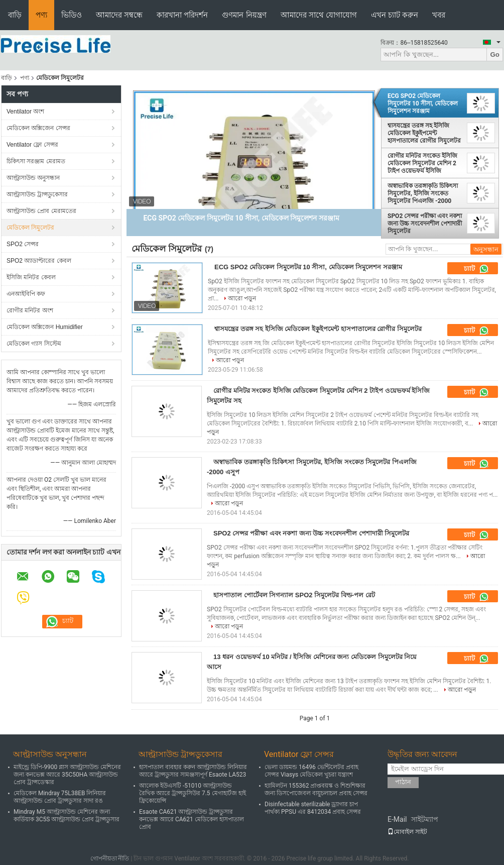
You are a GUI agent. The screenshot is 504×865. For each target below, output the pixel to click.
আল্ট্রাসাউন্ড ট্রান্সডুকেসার (37, 194)
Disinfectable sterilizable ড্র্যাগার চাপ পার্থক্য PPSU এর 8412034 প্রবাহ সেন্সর (313, 808)
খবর (439, 15)
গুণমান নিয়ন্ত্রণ (244, 15)
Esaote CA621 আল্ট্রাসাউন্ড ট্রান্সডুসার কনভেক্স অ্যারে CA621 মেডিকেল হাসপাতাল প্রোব (192, 819)
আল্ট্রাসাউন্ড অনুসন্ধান (33, 178)
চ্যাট (476, 269)
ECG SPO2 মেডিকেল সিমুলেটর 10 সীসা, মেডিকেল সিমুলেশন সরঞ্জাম (423, 103)
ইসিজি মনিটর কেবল (31, 277)
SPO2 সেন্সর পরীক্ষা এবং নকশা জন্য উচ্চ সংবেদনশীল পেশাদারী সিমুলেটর (425, 224)
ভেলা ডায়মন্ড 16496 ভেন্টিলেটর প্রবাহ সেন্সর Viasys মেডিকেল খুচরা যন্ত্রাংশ (311, 771)
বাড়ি (15, 15)
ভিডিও (72, 15)
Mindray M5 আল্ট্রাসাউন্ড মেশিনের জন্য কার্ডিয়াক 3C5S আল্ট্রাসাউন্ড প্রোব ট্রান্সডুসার (67, 816)
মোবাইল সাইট (407, 832)
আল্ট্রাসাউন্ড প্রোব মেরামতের (41, 211)
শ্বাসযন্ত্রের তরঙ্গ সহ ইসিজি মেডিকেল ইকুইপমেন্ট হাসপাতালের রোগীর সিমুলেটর (424, 133)
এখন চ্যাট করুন (395, 15)
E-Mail (397, 819)
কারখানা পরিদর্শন (182, 15)
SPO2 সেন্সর (23, 244)
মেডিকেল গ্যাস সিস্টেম (34, 344)
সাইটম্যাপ (425, 819)
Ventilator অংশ (25, 112)
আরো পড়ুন (242, 298)
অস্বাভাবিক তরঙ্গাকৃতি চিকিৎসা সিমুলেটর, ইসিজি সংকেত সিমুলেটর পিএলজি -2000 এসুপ (423, 193)
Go (495, 55)
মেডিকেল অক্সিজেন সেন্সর (38, 128)
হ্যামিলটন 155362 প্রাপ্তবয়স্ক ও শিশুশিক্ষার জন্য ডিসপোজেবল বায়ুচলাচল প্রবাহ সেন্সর (316, 789)
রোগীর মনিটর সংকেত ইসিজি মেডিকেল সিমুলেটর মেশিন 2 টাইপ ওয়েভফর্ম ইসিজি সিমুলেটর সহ (422, 163)
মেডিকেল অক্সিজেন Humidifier (45, 327)
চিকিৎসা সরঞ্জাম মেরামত (36, 161)
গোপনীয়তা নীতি (110, 858)
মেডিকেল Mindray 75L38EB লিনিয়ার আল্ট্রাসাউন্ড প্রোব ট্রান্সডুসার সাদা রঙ (60, 797)
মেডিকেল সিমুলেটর (30, 228)
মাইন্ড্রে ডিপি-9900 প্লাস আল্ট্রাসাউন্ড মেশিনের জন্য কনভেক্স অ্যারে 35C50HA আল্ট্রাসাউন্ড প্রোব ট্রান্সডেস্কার (67, 775)
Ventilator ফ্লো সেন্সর (32, 145)
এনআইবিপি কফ (26, 294)
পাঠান (403, 782)
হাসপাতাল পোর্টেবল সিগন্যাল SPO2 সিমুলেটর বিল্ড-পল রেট (294, 595)
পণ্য (41, 15)
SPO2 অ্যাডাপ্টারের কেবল (39, 261)
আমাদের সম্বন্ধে (119, 15)
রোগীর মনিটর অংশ (30, 310)
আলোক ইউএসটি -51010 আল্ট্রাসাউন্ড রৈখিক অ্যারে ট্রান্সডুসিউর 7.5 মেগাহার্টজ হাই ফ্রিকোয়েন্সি (193, 793)
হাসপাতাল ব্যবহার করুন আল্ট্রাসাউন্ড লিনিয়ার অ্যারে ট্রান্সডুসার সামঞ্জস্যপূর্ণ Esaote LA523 (193, 771)
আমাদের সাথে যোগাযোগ (319, 15)
